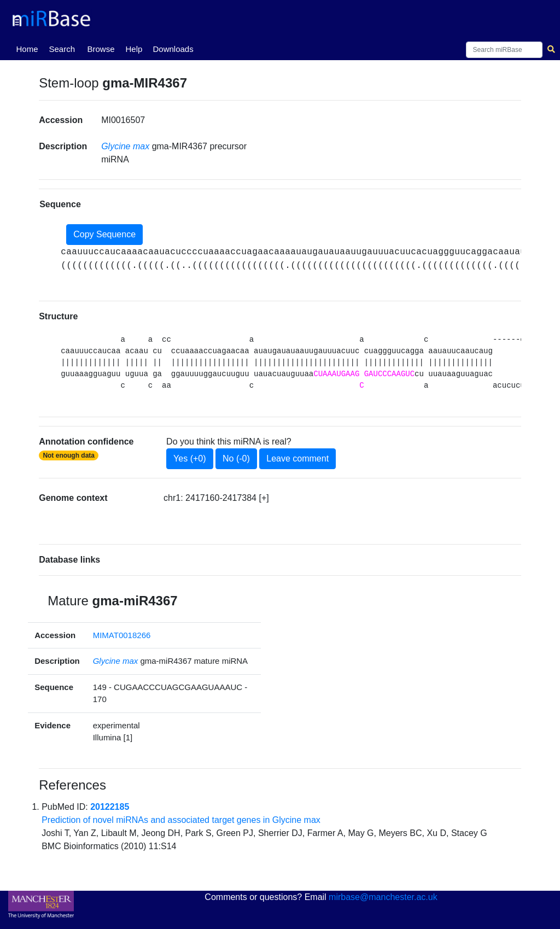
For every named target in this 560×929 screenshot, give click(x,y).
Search (62, 49)
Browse (101, 49)
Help (134, 49)
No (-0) (236, 458)
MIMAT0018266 (122, 635)
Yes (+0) (189, 458)
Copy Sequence (104, 234)
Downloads (173, 49)
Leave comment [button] (297, 458)
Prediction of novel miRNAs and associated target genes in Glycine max (181, 820)
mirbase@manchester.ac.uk (383, 897)
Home (29, 48)
